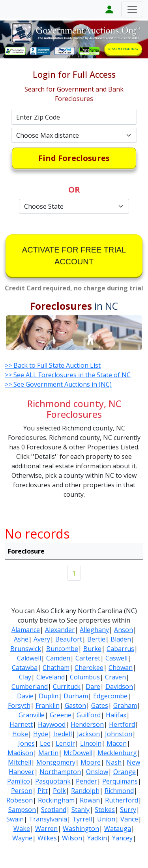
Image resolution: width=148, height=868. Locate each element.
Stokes (105, 810)
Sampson (22, 810)
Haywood (52, 724)
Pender (86, 781)
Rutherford (122, 800)
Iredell (63, 734)
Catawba (25, 668)
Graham (125, 705)
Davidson (119, 687)
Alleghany (94, 630)
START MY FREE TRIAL (123, 49)
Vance (129, 819)
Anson (124, 630)
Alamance (26, 630)
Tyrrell (82, 819)
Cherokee (89, 668)
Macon (117, 743)
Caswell (116, 658)
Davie (25, 696)
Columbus (85, 677)
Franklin (48, 705)
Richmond (119, 791)
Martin (48, 753)
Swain (15, 819)
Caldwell (29, 658)
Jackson (88, 734)
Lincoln (91, 743)
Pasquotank (53, 781)
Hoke (20, 734)
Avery (42, 639)
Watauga (118, 829)
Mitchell (20, 762)
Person (22, 791)
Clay (25, 677)
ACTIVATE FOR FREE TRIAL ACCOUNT (74, 256)
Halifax (116, 715)
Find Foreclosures (74, 158)
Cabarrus (120, 649)
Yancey (122, 838)
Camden (58, 658)
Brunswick (26, 649)
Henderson (87, 724)
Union (106, 819)
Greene (61, 715)
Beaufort (69, 639)
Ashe (21, 639)
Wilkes (47, 838)
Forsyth (19, 705)
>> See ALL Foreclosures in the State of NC (68, 375)
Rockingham (56, 800)
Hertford (122, 724)
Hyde (41, 734)
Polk (59, 791)
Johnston (119, 734)
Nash (114, 762)
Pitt (43, 791)
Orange (125, 772)
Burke (92, 649)
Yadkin (97, 838)
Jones (26, 743)
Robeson (20, 800)
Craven (115, 677)
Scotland (54, 810)
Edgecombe (110, 696)
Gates (100, 705)
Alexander (60, 630)
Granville (32, 715)
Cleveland (51, 677)
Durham (76, 696)
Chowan (121, 668)
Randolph (85, 791)
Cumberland (30, 687)
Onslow (97, 772)
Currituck (67, 687)
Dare (93, 687)
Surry (128, 810)
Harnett (21, 724)
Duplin (49, 696)
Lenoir (65, 743)
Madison (20, 753)
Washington (81, 829)
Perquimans (120, 781)
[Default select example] (74, 135)
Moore (91, 762)
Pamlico (19, 781)
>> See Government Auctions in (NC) (58, 384)
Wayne (22, 838)
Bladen (121, 639)
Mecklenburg (117, 753)
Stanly (81, 810)
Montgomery (56, 762)
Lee (45, 743)
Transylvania (48, 819)
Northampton (60, 772)
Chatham (56, 668)
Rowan (90, 800)
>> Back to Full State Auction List (53, 365)
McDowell (78, 753)
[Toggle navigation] (132, 9)
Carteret (88, 658)
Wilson (72, 838)
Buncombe (62, 649)
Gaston (75, 705)
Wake (22, 829)
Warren (46, 829)
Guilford (89, 715)
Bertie (96, 639)
